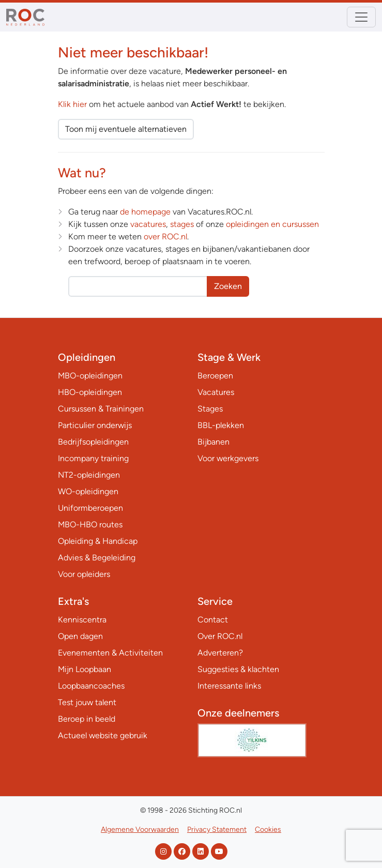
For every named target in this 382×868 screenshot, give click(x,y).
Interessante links (229, 686)
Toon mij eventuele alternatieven (126, 129)
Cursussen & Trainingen (101, 409)
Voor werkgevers (228, 458)
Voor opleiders (84, 574)
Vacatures (216, 392)
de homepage (145, 212)
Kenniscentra (82, 620)
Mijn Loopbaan (85, 669)
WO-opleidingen (88, 491)
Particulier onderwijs (95, 425)
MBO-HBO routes (90, 524)
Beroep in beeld (87, 719)
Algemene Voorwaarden (140, 829)
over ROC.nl (165, 237)
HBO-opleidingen (90, 392)
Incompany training (93, 458)
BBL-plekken (221, 425)
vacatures (148, 224)
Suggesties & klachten (238, 669)
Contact (213, 620)
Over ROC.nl (220, 636)
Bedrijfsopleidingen (93, 442)
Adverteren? (220, 653)
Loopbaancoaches (91, 686)
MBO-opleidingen (90, 376)
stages (182, 224)
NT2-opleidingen (89, 475)
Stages (210, 409)
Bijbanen (213, 442)
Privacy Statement (217, 829)
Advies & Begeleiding (97, 558)
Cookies (268, 829)
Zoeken (228, 286)
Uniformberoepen (90, 508)
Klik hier (72, 104)
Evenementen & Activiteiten (110, 653)
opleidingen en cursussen (272, 224)
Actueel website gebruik (103, 735)
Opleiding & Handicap (98, 541)
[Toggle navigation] (361, 17)
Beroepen (215, 376)
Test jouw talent (87, 702)
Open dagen (80, 636)
